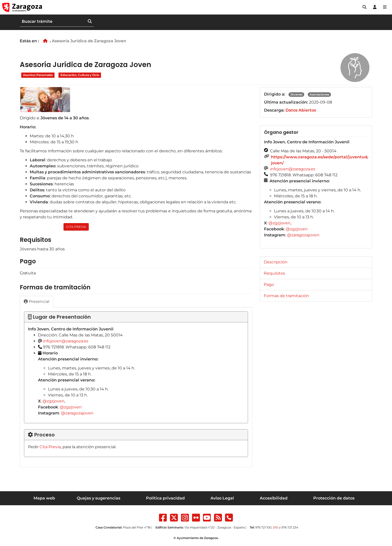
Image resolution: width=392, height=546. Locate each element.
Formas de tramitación (286, 296)
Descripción (276, 262)
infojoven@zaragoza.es (66, 341)
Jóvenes (296, 94)
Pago (269, 285)
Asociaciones (319, 94)
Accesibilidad (274, 498)
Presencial (36, 302)
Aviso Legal (222, 498)
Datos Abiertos (301, 110)
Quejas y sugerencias (98, 498)
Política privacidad (165, 498)
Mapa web (44, 498)
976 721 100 (263, 527)
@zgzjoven (53, 401)
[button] (364, 7)
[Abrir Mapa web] (385, 7)
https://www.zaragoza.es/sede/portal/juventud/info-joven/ (325, 160)
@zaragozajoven (77, 413)
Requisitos (274, 273)
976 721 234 (290, 527)
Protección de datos (334, 498)
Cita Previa (50, 447)
